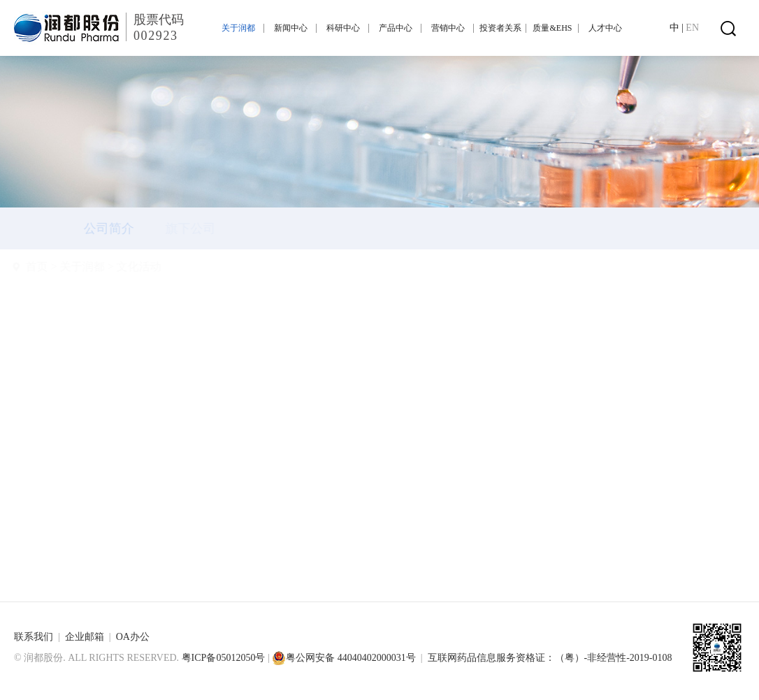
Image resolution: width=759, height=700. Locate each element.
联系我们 (34, 637)
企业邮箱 (85, 637)
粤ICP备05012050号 (224, 658)
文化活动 (172, 267)
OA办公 (133, 637)
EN (692, 28)
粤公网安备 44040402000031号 (344, 658)
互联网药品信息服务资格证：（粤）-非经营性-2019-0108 (550, 658)
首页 (70, 267)
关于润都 (115, 267)
